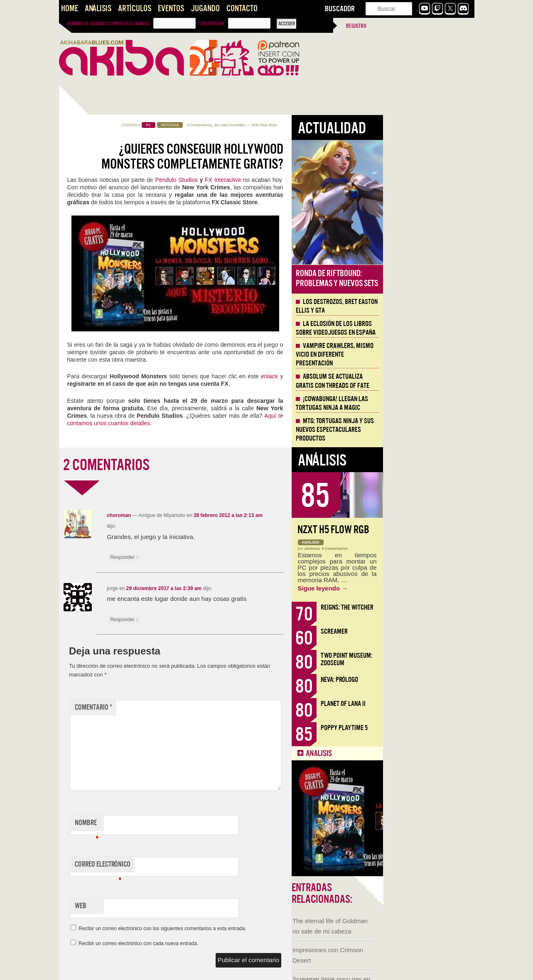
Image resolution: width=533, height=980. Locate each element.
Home (70, 9)
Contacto (242, 9)
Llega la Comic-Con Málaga (97, 462)
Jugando (205, 9)
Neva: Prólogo (431, 680)
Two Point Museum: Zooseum (438, 659)
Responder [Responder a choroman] (216, 557)
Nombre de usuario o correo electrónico (108, 24)
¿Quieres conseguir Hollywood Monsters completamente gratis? (284, 157)
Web (172, 906)
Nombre (178, 825)
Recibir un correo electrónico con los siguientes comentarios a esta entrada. (254, 929)
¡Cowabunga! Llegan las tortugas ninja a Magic (423, 403)
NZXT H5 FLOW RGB (425, 530)
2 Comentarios (291, 125)
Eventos (171, 9)
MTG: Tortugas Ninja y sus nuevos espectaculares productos (426, 430)
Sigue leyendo (414, 588)
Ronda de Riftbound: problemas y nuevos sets (428, 278)
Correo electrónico (194, 866)
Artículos (135, 9)
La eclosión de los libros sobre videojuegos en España (427, 328)
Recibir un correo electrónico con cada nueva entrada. (230, 943)
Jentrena (403, 549)
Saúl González (325, 125)
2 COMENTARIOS (198, 465)
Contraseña (212, 24)
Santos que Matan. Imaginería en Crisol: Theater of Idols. (100, 567)
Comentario (185, 707)
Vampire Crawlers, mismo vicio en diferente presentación (426, 355)
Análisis (98, 9)
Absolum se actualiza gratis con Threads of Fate (424, 381)
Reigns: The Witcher (438, 607)
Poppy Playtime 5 (436, 728)
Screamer (426, 631)
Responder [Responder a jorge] (216, 620)
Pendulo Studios (268, 180)
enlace (361, 376)
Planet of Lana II (435, 704)
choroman (210, 515)
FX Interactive (314, 180)
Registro (356, 26)
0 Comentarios (426, 549)
